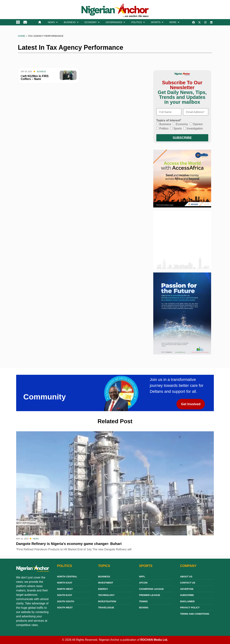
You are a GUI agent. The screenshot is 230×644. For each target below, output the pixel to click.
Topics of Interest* (169, 120)
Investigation (195, 128)
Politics (164, 128)
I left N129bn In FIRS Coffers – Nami (35, 78)
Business (41, 72)
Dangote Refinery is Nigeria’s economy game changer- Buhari (69, 544)
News (36, 539)
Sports (178, 128)
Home (22, 36)
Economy (182, 124)
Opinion (198, 124)
